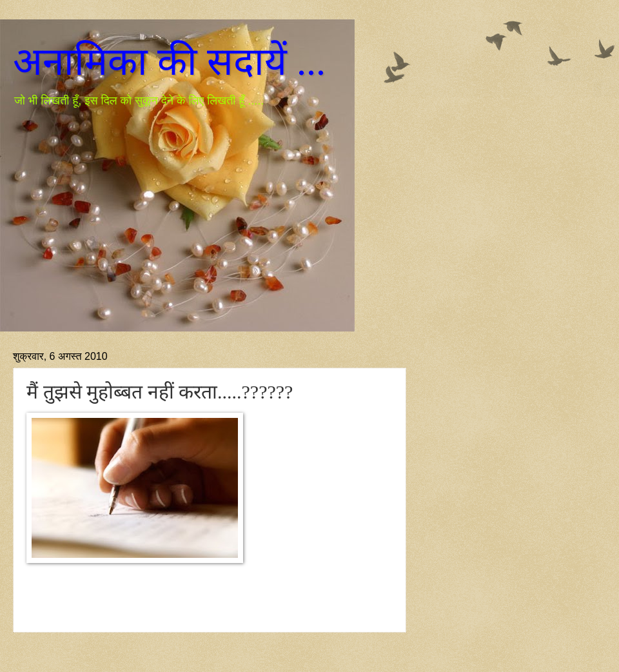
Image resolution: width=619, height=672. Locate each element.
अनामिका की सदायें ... (169, 62)
